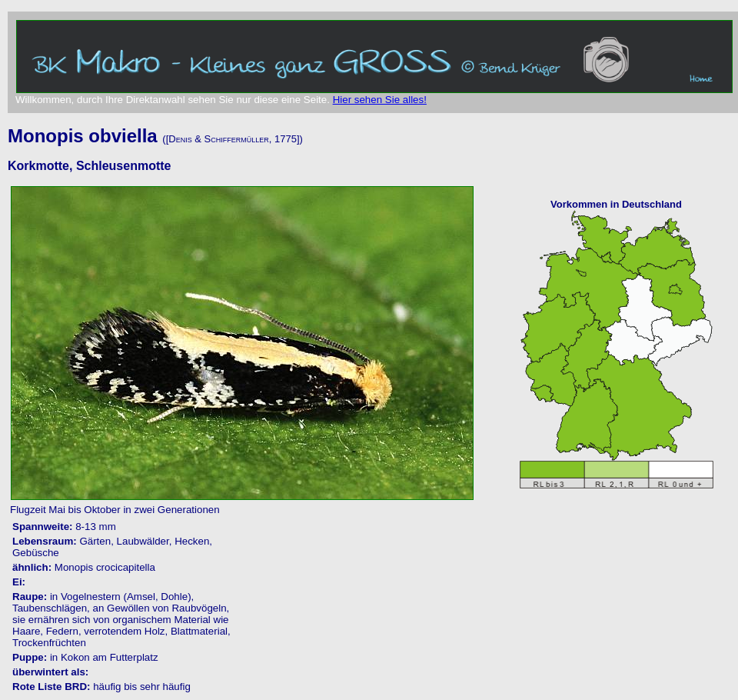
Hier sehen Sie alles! (380, 100)
